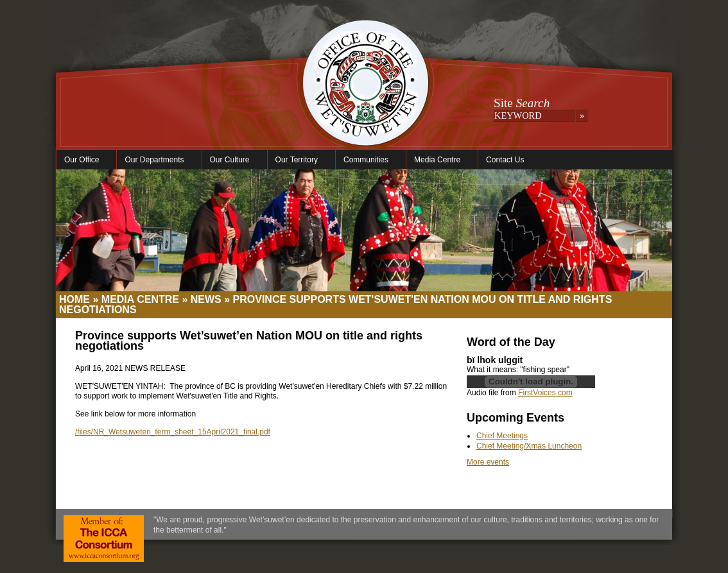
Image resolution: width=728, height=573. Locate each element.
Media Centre (439, 160)
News (206, 299)
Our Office (83, 160)
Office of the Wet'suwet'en (365, 96)
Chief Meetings (502, 436)
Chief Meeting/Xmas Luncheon (529, 446)
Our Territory (298, 160)
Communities (368, 160)
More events (488, 462)
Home (74, 299)
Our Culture (231, 160)
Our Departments (156, 160)
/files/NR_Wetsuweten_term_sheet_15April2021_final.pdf (173, 432)
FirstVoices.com (545, 393)
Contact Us (505, 160)
